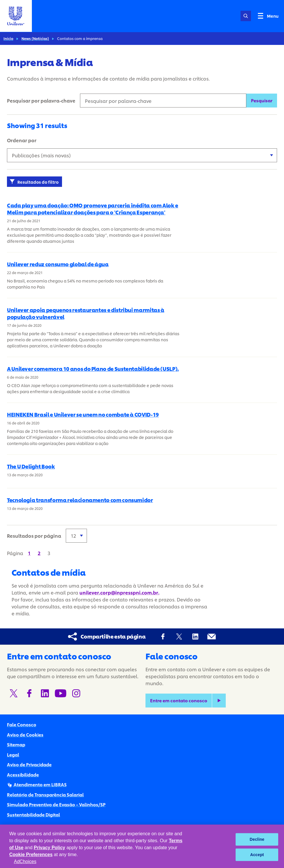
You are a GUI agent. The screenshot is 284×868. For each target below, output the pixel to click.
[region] (142, 846)
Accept (257, 855)
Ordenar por (22, 140)
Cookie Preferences (31, 855)
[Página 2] (39, 553)
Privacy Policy (50, 848)
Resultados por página (34, 536)
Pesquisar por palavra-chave (41, 100)
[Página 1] (29, 553)
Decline (257, 839)
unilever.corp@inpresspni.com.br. (119, 592)
